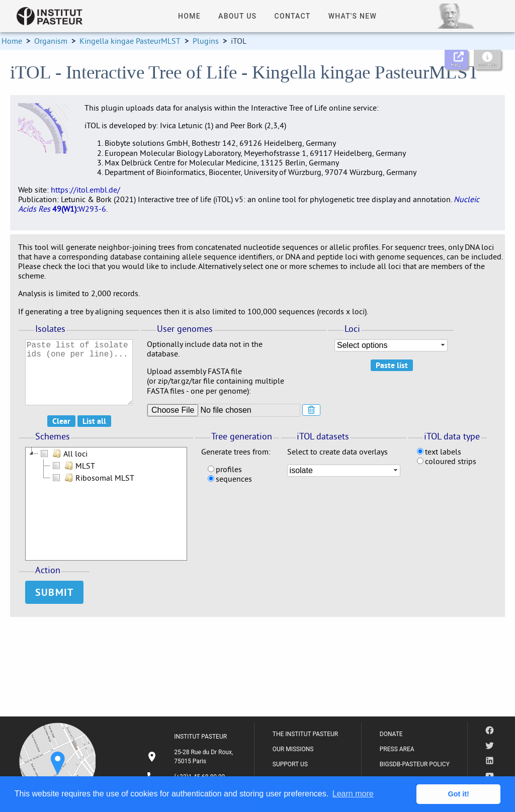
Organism (51, 41)
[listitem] (191, 757)
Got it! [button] (459, 794)
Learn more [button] (353, 794)
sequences (230, 479)
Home (12, 41)
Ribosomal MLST (92, 478)
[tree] (106, 504)
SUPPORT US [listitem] (290, 764)
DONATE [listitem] (391, 734)
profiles (225, 469)
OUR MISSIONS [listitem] (293, 749)
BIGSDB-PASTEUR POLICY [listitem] (415, 764)
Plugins (206, 41)
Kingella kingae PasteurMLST (130, 41)
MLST (73, 466)
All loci (63, 454)
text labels (439, 452)
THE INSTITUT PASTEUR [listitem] (305, 734)
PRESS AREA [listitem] (397, 749)
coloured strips (447, 461)
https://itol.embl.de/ (85, 190)
